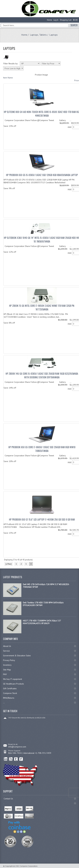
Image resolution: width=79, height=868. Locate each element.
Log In (56, 20)
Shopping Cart (66, 20)
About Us (7, 646)
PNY (5, 674)
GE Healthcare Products (13, 684)
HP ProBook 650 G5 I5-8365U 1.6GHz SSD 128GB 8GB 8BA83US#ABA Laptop (42, 175)
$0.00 (75, 20)
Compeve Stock (10, 693)
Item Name (8, 78)
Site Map (7, 670)
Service (6, 651)
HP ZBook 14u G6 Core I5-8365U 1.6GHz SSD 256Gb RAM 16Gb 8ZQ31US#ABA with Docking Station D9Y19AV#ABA (42, 375)
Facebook (21, 759)
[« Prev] (9, 564)
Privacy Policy (9, 660)
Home (50, 20)
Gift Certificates (10, 688)
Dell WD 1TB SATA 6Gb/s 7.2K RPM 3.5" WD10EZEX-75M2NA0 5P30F (46, 586)
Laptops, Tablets (38, 35)
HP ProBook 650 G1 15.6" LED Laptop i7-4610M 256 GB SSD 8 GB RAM (42, 520)
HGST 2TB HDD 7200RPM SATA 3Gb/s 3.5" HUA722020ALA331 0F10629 (42, 622)
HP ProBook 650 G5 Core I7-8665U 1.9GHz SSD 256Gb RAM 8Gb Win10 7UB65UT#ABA (42, 449)
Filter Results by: (11, 64)
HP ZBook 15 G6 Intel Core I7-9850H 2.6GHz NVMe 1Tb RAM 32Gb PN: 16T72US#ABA (42, 308)
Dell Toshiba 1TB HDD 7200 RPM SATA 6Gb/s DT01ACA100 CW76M (43, 604)
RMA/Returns (9, 698)
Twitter (16, 759)
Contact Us (8, 799)
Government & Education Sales (17, 656)
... (4, 703)
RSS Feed (11, 759)
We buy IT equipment (13, 679)
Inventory (7, 665)
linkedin (6, 759)
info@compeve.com (17, 747)
